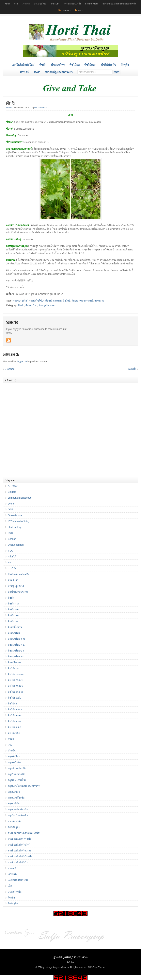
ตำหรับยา (55, 3)
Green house (15, 515)
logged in (22, 361)
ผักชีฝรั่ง (132, 369)
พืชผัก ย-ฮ (13, 621)
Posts (80, 10)
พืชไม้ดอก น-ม (15, 686)
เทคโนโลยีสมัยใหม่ (23, 65)
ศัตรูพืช (125, 65)
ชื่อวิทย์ (67, 301)
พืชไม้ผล (75, 65)
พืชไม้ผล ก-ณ (15, 710)
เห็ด (10, 886)
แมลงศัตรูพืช (15, 892)
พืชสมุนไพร (58, 65)
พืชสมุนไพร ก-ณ (16, 639)
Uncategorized (16, 545)
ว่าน (10, 745)
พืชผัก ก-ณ (13, 604)
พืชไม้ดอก (90, 65)
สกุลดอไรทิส (14, 762)
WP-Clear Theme (97, 967)
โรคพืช (12, 898)
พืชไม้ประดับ (108, 65)
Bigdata (12, 492)
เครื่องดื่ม (13, 874)
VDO (11, 551)
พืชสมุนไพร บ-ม (47, 305)
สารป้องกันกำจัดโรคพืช (20, 857)
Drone (11, 504)
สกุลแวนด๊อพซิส (16, 798)
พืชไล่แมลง (14, 733)
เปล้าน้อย (10, 369)
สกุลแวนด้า (14, 792)
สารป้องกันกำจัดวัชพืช (20, 839)
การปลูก (57, 301)
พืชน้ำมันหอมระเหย (18, 592)
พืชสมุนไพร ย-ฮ (16, 657)
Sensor (12, 539)
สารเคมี (25, 72)
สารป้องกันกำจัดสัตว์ (19, 845)
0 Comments (41, 107)
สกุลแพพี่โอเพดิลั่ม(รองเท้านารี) (24, 786)
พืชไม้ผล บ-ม (15, 721)
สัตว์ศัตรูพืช (14, 827)
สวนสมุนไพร (40, 3)
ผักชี (10, 103)
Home (7, 3)
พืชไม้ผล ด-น (15, 715)
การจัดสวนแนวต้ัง (72, 3)
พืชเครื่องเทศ (15, 662)
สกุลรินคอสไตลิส (17, 774)
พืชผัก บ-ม (13, 615)
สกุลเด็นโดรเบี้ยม (17, 780)
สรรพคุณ (99, 301)
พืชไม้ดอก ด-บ (15, 680)
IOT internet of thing (19, 521)
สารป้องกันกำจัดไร (18, 862)
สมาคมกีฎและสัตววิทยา (59, 72)
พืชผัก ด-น (13, 610)
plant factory (14, 527)
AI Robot (13, 486)
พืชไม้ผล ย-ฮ (14, 727)
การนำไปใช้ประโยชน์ (40, 301)
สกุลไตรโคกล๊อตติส (18, 815)
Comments (66, 10)
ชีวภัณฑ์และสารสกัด (19, 574)
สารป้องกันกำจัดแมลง (19, 851)
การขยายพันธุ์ (20, 301)
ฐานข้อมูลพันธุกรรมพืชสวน (71, 957)
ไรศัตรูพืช (13, 904)
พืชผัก (43, 65)
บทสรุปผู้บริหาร (16, 586)
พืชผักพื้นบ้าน (15, 627)
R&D (10, 533)
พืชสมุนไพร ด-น (16, 645)
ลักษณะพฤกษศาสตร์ (82, 301)
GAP (37, 72)
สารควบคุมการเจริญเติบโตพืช (24, 833)
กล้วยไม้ (12, 557)
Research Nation (92, 3)
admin (9, 107)
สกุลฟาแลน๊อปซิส (17, 768)
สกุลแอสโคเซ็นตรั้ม (18, 809)
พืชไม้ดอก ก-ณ (16, 674)
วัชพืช (11, 739)
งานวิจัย (26, 3)
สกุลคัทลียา (14, 757)
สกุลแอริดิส (14, 804)
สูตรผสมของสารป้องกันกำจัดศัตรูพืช (119, 3)
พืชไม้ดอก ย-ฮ (15, 692)
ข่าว (16, 3)
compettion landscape (20, 498)
